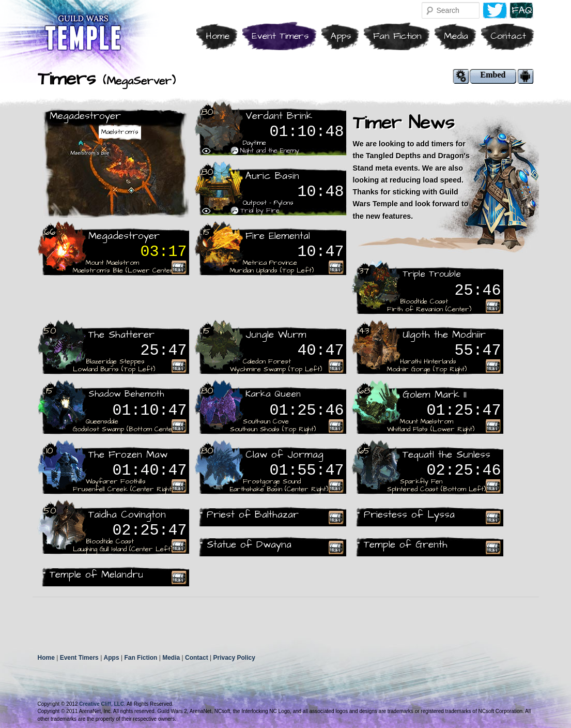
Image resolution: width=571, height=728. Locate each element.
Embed (493, 75)
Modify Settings (461, 76)
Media (456, 36)
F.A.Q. (522, 10)
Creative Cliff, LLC (102, 704)
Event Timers (280, 36)
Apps (341, 36)
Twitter (495, 10)
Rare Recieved (179, 267)
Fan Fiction (397, 36)
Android (526, 76)
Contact (508, 36)
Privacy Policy (234, 658)
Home (218, 36)
